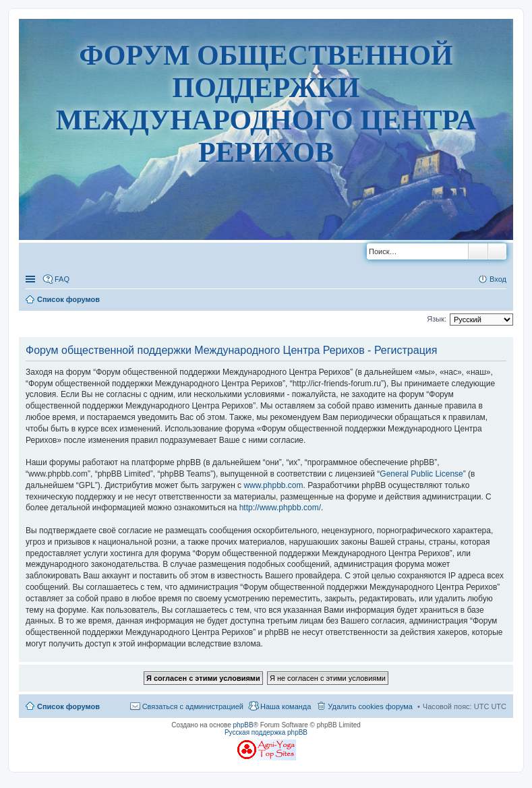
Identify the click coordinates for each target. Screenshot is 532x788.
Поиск (478, 251)
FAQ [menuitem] (62, 279)
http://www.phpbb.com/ (280, 508)
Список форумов (68, 706)
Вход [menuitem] (498, 279)
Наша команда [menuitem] (286, 706)
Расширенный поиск (497, 251)
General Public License (421, 474)
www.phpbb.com (273, 485)
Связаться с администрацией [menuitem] (193, 706)
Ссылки (32, 279)
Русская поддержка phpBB (266, 732)
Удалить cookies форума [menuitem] (370, 706)
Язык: (437, 319)
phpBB (243, 725)
